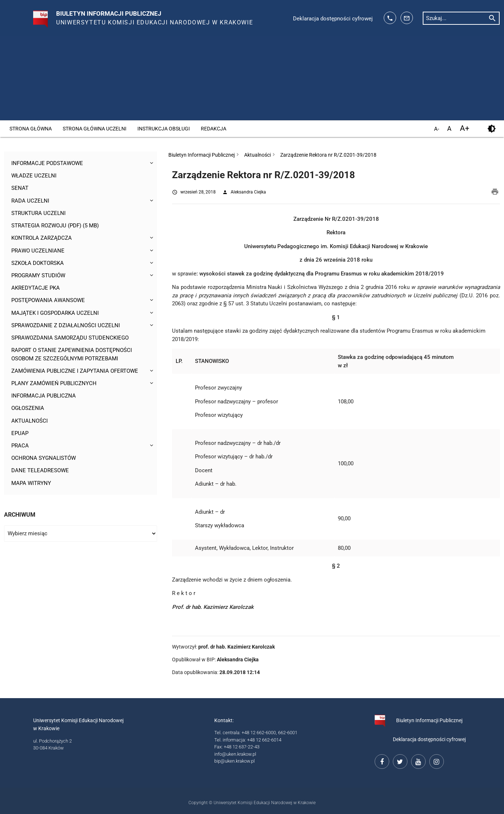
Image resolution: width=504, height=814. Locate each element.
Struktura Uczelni (38, 214)
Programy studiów (38, 277)
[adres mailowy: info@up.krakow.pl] (407, 18)
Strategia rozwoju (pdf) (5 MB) (55, 226)
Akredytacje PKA (36, 289)
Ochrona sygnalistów (44, 461)
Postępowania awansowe (48, 302)
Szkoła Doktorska (38, 264)
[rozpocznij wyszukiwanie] (492, 18)
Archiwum (20, 518)
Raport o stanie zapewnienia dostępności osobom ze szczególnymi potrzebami (72, 356)
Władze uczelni (34, 176)
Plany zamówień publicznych (54, 385)
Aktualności (30, 423)
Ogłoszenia (28, 410)
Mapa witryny (31, 486)
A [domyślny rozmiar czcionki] (449, 128)
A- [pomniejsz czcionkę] (437, 129)
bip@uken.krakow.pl (235, 761)
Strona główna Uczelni (95, 129)
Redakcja (214, 129)
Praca (20, 448)
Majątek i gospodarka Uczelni (55, 314)
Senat (20, 188)
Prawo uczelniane (38, 251)
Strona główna (31, 129)
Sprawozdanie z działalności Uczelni (65, 327)
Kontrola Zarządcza (42, 239)
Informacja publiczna (44, 398)
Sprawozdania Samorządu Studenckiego (70, 339)
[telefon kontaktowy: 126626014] (390, 18)
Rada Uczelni (30, 201)
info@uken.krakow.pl (235, 754)
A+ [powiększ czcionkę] (465, 128)
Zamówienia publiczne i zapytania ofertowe (75, 373)
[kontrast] (491, 129)
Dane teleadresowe (40, 473)
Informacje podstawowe (47, 163)
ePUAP (20, 435)
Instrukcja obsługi (164, 129)
